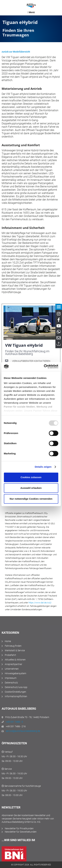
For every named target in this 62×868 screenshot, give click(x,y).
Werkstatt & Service (15, 650)
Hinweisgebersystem (15, 673)
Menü (31, 12)
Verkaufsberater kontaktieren (31, 361)
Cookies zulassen (31, 477)
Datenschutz (11, 683)
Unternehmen (12, 669)
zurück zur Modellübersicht (16, 52)
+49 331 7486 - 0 (14, 722)
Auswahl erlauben (31, 488)
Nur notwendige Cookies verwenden (31, 499)
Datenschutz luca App (16, 687)
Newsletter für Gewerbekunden (21, 832)
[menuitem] (31, 12)
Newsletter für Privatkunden (19, 828)
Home (8, 641)
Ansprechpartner (13, 664)
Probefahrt (10, 655)
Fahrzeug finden (13, 646)
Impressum (11, 678)
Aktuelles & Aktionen (15, 660)
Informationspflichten (16, 696)
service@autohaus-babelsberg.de (23, 731)
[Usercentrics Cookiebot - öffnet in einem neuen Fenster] (44, 366)
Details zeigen (43, 467)
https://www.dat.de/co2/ (40, 603)
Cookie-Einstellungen (15, 692)
